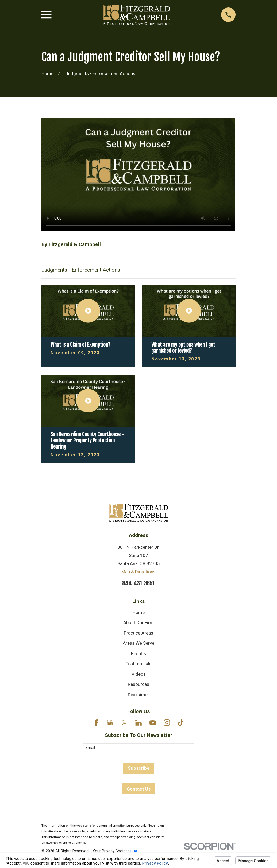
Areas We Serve (138, 643)
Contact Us (139, 789)
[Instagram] (167, 723)
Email (90, 748)
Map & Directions (138, 572)
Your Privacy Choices (115, 851)
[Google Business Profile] (110, 723)
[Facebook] (96, 723)
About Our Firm (138, 622)
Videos (139, 674)
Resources (138, 684)
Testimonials (139, 664)
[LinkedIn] (138, 723)
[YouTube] (153, 723)
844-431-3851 (138, 583)
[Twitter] (124, 723)
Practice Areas (138, 633)
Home (139, 612)
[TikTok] (181, 723)
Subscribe (139, 768)
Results (138, 653)
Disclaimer (138, 695)
